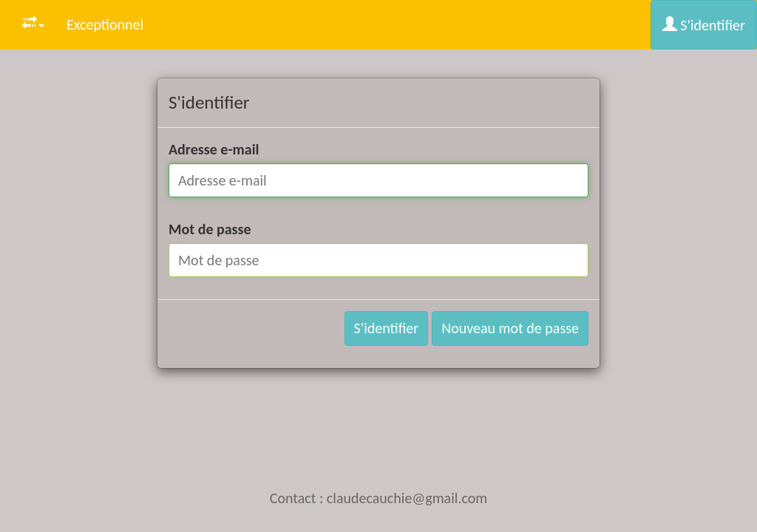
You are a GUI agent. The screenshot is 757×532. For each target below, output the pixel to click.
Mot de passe (210, 229)
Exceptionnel (105, 24)
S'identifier (704, 25)
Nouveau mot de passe (510, 328)
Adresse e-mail (214, 149)
